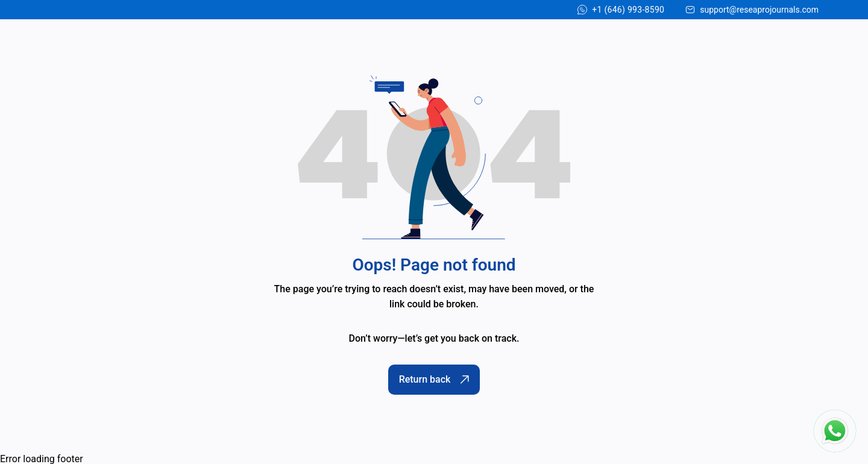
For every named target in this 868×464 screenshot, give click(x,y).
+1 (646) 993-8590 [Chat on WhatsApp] (628, 10)
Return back (434, 379)
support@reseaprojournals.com (759, 10)
